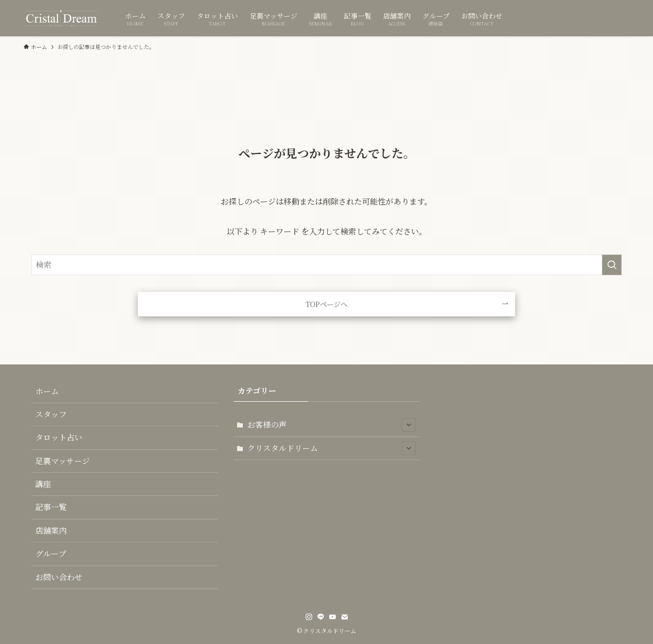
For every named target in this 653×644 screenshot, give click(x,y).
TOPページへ (326, 304)
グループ (51, 554)
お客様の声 (332, 425)
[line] (321, 617)
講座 (43, 484)
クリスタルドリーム (332, 448)
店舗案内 (51, 530)
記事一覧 (51, 507)
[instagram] (309, 617)
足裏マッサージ (63, 461)
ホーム (47, 391)
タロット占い (59, 437)
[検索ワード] (326, 265)
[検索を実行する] (612, 265)
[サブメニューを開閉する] (409, 425)
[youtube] (333, 617)
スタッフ (51, 414)
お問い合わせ (59, 577)
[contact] (344, 617)
